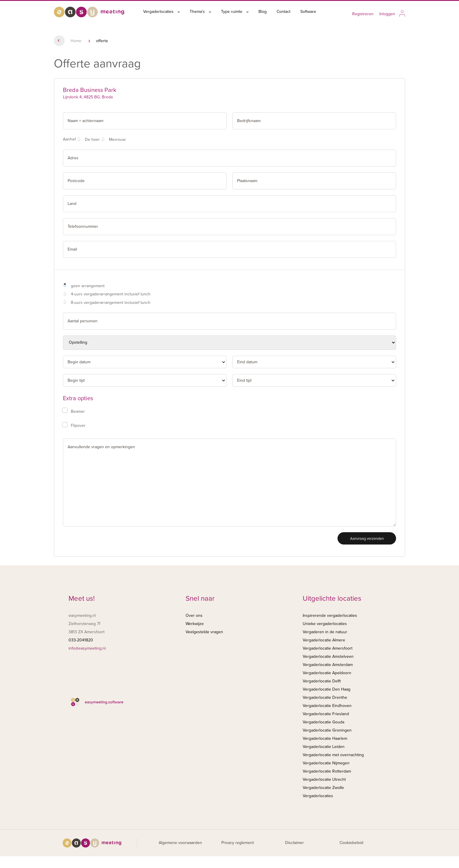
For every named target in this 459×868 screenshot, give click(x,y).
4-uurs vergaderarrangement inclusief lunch (111, 294)
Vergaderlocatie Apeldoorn (327, 673)
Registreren (363, 14)
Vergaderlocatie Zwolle (323, 788)
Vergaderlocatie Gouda (323, 722)
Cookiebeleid (351, 843)
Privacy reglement (238, 843)
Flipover (78, 426)
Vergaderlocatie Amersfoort (328, 648)
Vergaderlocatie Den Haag (327, 689)
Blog (263, 12)
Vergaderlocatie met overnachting (333, 755)
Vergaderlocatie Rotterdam (327, 771)
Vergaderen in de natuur (325, 632)
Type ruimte (235, 12)
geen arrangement (88, 286)
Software (308, 12)
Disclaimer (294, 843)
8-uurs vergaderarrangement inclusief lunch (111, 303)
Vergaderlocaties (161, 12)
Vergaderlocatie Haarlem (325, 738)
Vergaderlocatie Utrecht (324, 779)
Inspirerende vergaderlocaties (330, 616)
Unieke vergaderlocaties (325, 624)
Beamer (78, 411)
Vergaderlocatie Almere (324, 640)
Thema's (200, 12)
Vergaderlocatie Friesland (326, 714)
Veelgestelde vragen (204, 632)
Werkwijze (195, 624)
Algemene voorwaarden (180, 843)
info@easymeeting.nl (87, 648)
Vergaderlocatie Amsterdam (328, 665)
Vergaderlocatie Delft (322, 681)
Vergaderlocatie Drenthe (325, 697)
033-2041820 (81, 640)
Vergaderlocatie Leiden (324, 747)
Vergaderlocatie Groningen (327, 730)
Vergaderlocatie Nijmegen (326, 763)
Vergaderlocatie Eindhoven (327, 706)
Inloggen (387, 14)
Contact (284, 12)
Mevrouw (117, 139)
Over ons (194, 616)
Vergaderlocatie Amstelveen (328, 656)
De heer (92, 139)
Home (76, 41)
